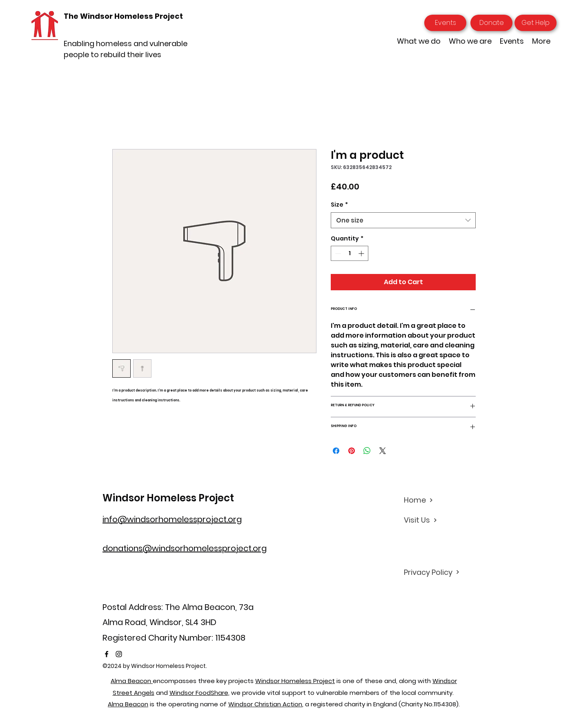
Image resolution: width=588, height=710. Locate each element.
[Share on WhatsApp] (367, 451)
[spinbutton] (350, 253)
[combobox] (403, 220)
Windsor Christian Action (265, 704)
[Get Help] (536, 23)
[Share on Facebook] (336, 451)
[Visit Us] (433, 520)
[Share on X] (383, 451)
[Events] (445, 23)
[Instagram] (119, 654)
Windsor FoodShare (199, 693)
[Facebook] (107, 654)
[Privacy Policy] (433, 572)
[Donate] (491, 23)
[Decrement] (337, 253)
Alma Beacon (132, 681)
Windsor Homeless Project (168, 498)
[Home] (433, 500)
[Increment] (362, 253)
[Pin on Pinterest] (352, 451)
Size (339, 205)
